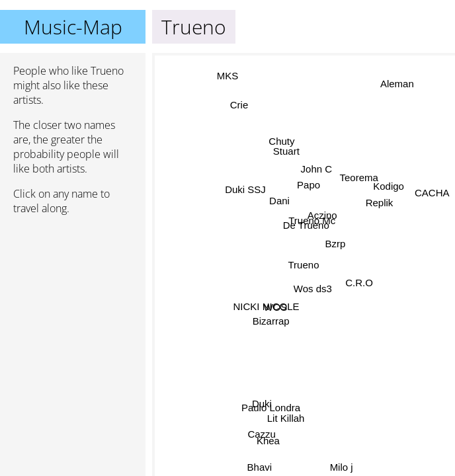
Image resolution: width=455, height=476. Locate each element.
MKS (225, 78)
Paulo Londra (271, 408)
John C (315, 168)
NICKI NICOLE (267, 307)
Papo (308, 185)
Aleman (394, 81)
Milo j (340, 467)
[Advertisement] (73, 296)
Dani (279, 203)
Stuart (281, 155)
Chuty (275, 145)
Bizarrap (272, 322)
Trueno (304, 265)
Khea (268, 440)
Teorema (362, 190)
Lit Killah (291, 424)
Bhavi (257, 467)
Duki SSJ (248, 186)
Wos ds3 (312, 287)
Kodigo (393, 201)
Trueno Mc (311, 219)
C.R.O (358, 277)
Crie (247, 98)
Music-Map (73, 27)
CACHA (432, 188)
